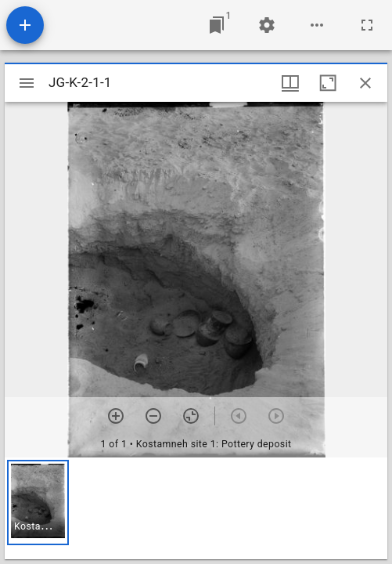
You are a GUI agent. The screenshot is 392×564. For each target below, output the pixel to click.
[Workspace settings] (267, 25)
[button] (38, 503)
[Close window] (365, 83)
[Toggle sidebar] (27, 83)
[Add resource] (25, 25)
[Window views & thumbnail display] (290, 83)
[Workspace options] (317, 25)
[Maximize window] (328, 83)
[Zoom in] (116, 416)
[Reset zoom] (191, 416)
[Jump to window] (217, 25)
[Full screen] (367, 25)
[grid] (196, 508)
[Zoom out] (153, 416)
